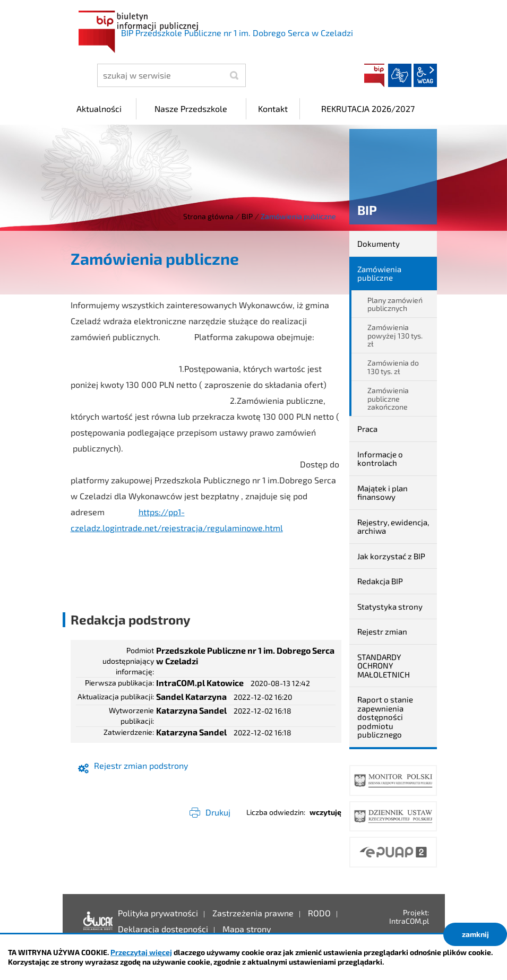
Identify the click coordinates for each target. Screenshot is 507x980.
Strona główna (208, 216)
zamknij (475, 934)
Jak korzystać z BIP (391, 556)
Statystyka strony (390, 606)
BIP (374, 75)
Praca (367, 429)
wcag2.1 (425, 75)
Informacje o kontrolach (380, 459)
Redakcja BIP (380, 581)
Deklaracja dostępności (95, 921)
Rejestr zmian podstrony (141, 765)
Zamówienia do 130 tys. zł (393, 367)
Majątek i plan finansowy (383, 493)
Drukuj (218, 812)
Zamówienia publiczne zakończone (388, 398)
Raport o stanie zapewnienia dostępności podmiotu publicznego (385, 717)
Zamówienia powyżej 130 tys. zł (395, 335)
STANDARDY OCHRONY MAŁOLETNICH (384, 666)
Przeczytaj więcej (141, 952)
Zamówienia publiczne (379, 274)
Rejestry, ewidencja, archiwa (393, 527)
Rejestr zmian (382, 631)
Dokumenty (379, 244)
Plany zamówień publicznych (395, 304)
